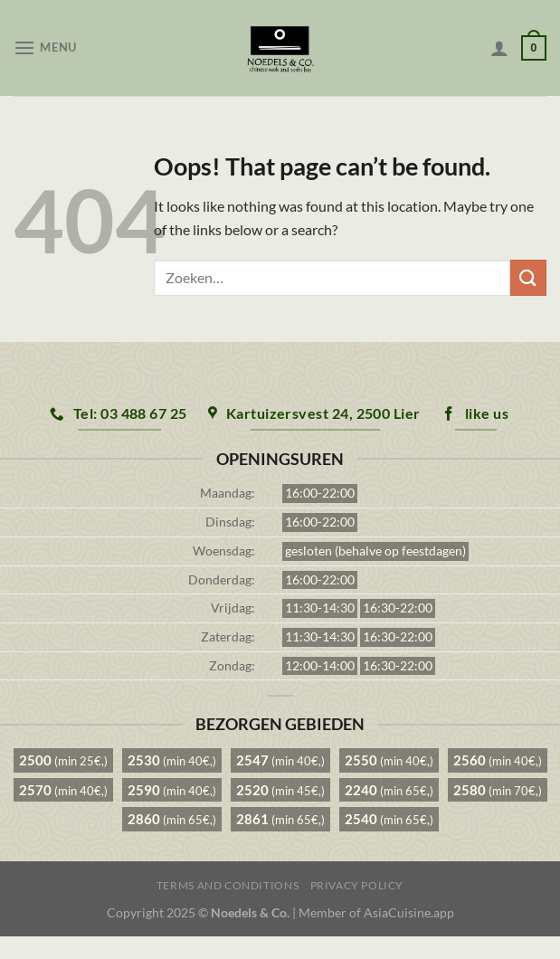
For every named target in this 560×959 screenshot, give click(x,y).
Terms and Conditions (228, 885)
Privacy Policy (357, 885)
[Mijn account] (499, 48)
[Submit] (528, 277)
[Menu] (45, 47)
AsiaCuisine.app (409, 912)
